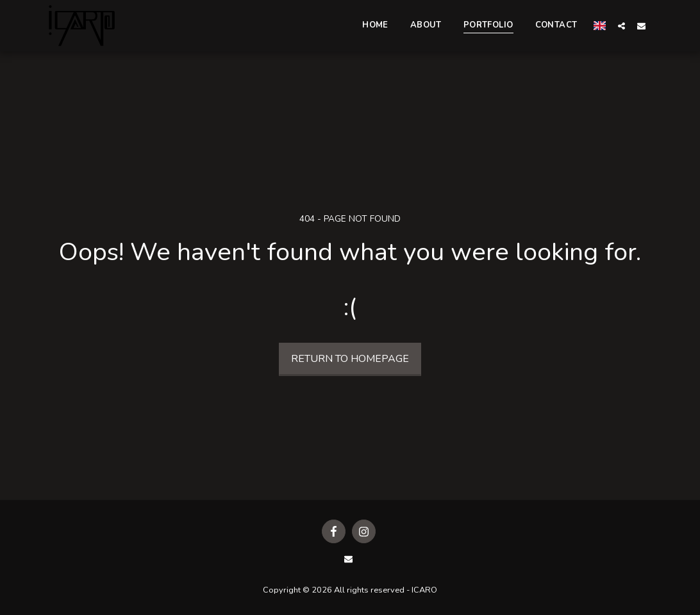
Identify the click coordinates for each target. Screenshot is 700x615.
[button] (621, 26)
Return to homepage (350, 359)
